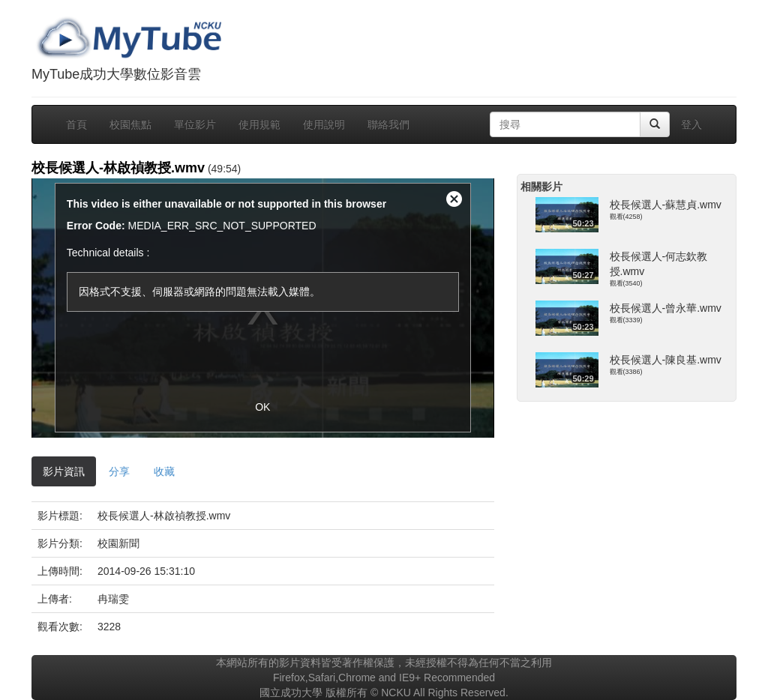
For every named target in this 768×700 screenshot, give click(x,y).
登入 (691, 124)
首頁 (76, 124)
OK (262, 407)
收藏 (164, 471)
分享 (119, 471)
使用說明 (324, 124)
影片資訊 (64, 471)
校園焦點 (130, 124)
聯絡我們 (388, 124)
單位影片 (195, 124)
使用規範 (259, 124)
